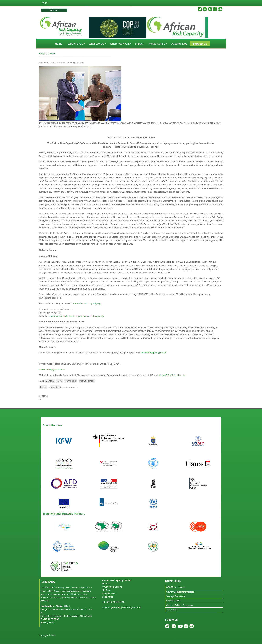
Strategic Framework (176, 596)
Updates (52, 54)
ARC (59, 381)
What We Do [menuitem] (96, 44)
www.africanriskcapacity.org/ (87, 303)
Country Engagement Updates (180, 592)
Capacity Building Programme (180, 605)
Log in (45, 3)
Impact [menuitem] (139, 44)
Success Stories (174, 601)
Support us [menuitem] (200, 44)
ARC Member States (176, 587)
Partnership (70, 381)
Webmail (54, 10)
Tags (42, 381)
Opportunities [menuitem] (179, 44)
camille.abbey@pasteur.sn (52, 369)
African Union (60, 591)
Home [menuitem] (59, 44)
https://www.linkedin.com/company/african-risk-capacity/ (76, 316)
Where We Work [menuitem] (120, 44)
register (55, 387)
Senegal (50, 381)
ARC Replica (172, 610)
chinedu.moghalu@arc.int (154, 353)
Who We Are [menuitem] (75, 44)
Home (42, 54)
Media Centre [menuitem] (157, 44)
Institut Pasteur (87, 381)
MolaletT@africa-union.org (172, 375)
